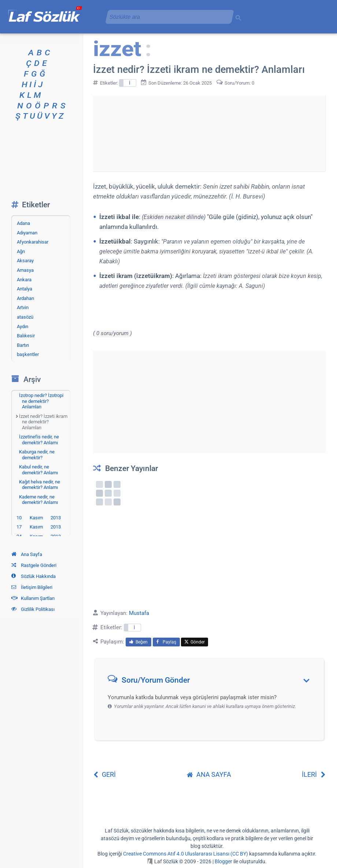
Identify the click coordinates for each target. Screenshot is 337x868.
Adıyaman (27, 233)
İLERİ (314, 774)
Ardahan (25, 298)
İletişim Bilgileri (32, 587)
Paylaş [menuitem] (166, 642)
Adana (23, 223)
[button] (212, 682)
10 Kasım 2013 (39, 518)
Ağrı (21, 251)
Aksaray (25, 261)
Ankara (24, 280)
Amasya (25, 270)
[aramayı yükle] (167, 17)
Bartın (23, 345)
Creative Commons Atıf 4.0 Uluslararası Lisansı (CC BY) (186, 854)
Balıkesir (26, 336)
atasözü (25, 317)
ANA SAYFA (209, 774)
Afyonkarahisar (33, 242)
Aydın (23, 327)
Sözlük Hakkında (34, 576)
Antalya (25, 289)
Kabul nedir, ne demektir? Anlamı (38, 470)
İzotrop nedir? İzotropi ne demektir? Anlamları (41, 401)
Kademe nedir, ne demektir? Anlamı (38, 500)
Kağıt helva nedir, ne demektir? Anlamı (40, 485)
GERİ (104, 774)
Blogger (223, 861)
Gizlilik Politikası (33, 609)
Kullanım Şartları (33, 598)
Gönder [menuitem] (195, 642)
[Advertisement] (209, 132)
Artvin (23, 307)
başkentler (28, 354)
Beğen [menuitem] (138, 642)
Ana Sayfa (27, 554)
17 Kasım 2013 (39, 527)
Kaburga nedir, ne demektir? (37, 455)
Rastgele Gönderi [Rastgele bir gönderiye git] (34, 565)
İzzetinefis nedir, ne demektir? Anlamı (39, 440)
